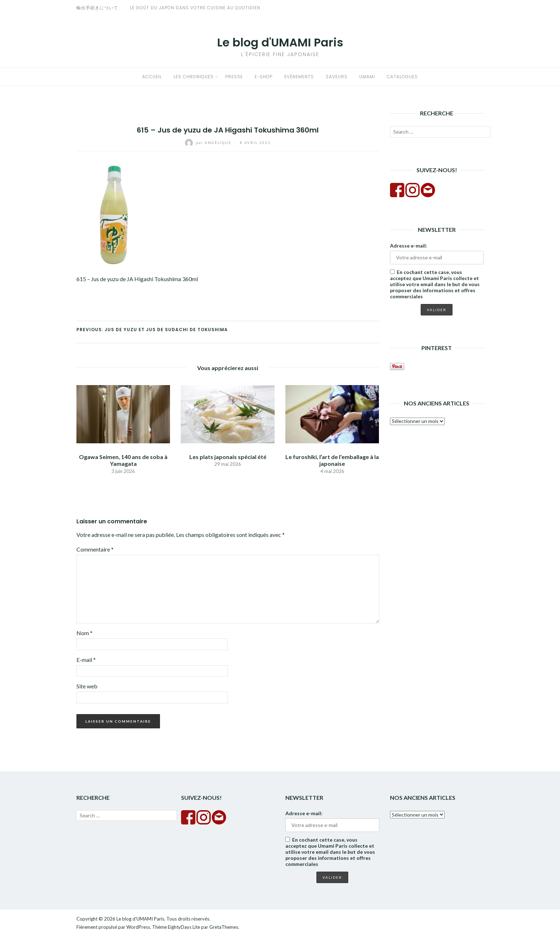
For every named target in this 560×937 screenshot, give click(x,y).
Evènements (299, 77)
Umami (367, 77)
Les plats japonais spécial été (228, 457)
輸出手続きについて (97, 8)
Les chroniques (194, 77)
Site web (87, 686)
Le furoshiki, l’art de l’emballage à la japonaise (332, 460)
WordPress (138, 927)
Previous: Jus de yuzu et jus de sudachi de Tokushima (152, 330)
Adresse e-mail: (409, 246)
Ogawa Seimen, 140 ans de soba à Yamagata (123, 460)
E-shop (264, 77)
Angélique (209, 143)
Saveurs (337, 77)
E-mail (86, 660)
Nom (84, 633)
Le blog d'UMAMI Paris (280, 42)
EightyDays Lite (184, 927)
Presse (234, 77)
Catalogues (402, 77)
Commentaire (95, 549)
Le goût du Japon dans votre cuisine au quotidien (195, 8)
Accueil (152, 77)
